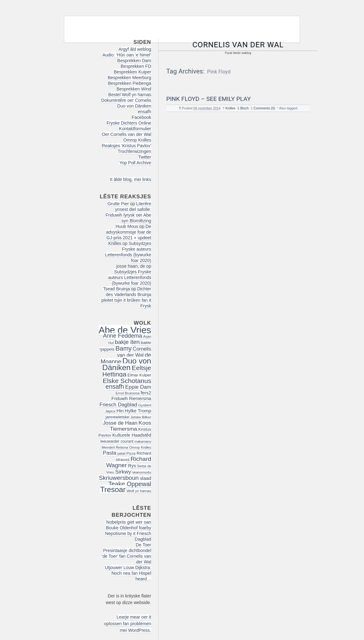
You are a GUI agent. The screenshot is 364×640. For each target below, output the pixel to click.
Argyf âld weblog (135, 49)
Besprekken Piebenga (130, 83)
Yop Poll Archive (135, 163)
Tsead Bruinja (116, 289)
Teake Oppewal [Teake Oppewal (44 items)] (130, 484)
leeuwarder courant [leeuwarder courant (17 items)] (117, 441)
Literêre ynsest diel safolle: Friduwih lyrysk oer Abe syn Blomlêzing (128, 212)
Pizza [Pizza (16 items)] (131, 453)
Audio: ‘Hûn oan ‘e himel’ (127, 55)
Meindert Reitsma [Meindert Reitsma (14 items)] (115, 447)
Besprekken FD (136, 66)
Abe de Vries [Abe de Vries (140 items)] (125, 330)
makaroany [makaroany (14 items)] (143, 441)
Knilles (230, 108)
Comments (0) (264, 108)
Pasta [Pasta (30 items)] (110, 453)
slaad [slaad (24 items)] (145, 478)
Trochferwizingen (134, 151)
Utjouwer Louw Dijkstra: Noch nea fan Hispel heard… (128, 573)
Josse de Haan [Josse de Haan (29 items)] (120, 423)
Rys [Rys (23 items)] (132, 466)
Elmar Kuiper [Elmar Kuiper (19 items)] (139, 375)
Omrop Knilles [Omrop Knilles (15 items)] (140, 447)
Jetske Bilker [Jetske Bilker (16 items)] (141, 417)
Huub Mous (127, 226)
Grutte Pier (118, 204)
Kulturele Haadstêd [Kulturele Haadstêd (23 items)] (132, 435)
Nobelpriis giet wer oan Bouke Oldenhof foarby (129, 525)
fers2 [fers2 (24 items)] (146, 393)
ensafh (145, 112)
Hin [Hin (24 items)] (120, 411)
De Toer (143, 545)
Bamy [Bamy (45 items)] (124, 348)
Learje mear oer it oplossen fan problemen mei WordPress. (128, 624)
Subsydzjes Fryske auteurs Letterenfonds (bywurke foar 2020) (128, 252)
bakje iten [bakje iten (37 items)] (127, 342)
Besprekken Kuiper (133, 72)
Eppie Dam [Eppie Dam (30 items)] (138, 387)
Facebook (142, 117)
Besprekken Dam (134, 61)
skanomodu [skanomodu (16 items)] (142, 472)
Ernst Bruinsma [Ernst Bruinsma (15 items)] (128, 393)
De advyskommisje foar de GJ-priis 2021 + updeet (129, 232)
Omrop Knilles (137, 140)
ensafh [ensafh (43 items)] (115, 387)
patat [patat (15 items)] (121, 453)
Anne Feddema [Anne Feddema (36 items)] (122, 336)
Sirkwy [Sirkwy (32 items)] (123, 472)
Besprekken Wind (134, 89)
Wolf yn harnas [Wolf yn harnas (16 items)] (139, 491)
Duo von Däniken (134, 106)
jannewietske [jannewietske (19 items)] (117, 417)
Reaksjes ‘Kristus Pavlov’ (127, 146)
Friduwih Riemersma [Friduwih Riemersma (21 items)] (131, 399)
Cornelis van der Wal (238, 45)
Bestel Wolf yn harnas (130, 95)
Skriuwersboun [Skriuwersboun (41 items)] (119, 478)
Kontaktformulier (135, 129)
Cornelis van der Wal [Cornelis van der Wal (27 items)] (134, 352)
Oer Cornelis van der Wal (126, 134)
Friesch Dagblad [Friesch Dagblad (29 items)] (118, 404)
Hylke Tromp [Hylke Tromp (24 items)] (138, 411)
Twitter (145, 157)
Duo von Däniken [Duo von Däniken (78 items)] (127, 364)
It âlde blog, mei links (131, 179)
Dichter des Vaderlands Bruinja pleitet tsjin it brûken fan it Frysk (126, 297)
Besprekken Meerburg (129, 78)
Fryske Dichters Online (129, 123)
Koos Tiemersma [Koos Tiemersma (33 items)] (131, 426)
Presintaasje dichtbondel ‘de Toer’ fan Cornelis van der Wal (126, 556)
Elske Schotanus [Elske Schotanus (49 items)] (127, 381)
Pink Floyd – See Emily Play (208, 99)
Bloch (245, 108)
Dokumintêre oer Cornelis (126, 100)
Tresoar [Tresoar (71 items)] (113, 489)
